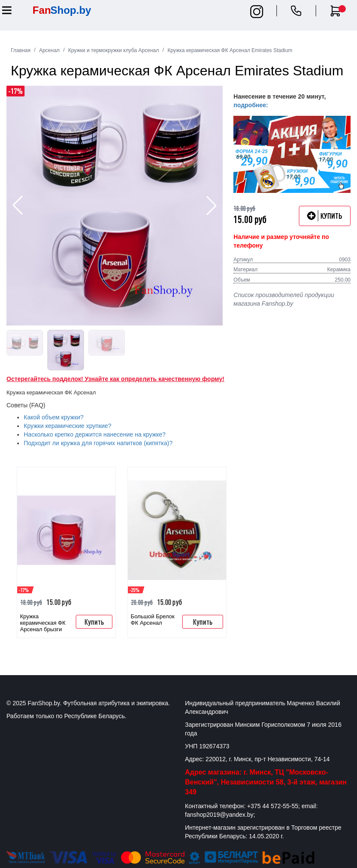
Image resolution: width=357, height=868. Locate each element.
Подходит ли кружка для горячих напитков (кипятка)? (98, 443)
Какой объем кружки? (54, 417)
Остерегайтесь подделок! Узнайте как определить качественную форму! (115, 379)
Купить (94, 622)
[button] (211, 205)
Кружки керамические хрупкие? (68, 426)
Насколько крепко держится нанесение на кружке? (95, 434)
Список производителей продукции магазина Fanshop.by (284, 299)
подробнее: (251, 105)
